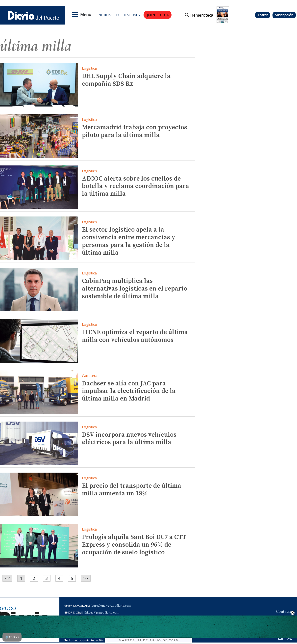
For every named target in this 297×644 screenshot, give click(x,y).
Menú (86, 15)
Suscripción (284, 15)
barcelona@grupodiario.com (111, 606)
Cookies (12, 637)
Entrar (263, 15)
